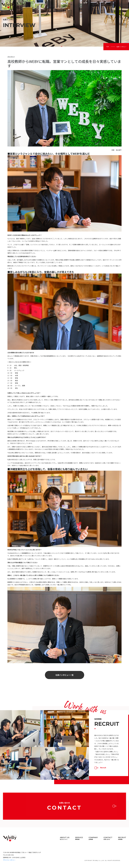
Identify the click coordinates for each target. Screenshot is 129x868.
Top (107, 47)
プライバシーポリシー (9, 860)
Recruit (124, 5)
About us (68, 5)
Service (82, 5)
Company (95, 5)
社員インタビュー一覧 (64, 684)
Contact (110, 5)
